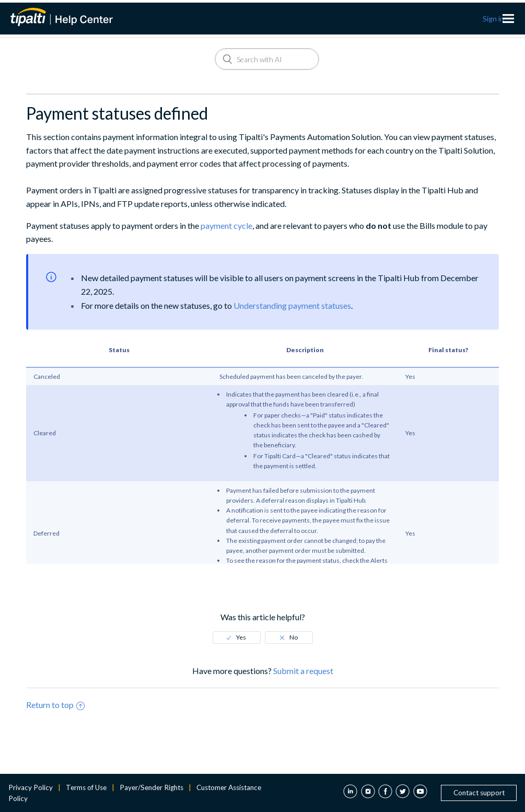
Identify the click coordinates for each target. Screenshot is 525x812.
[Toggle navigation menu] (508, 19)
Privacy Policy (31, 787)
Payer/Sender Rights (151, 787)
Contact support (479, 793)
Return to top (55, 705)
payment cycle (226, 225)
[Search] (267, 59)
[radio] (237, 637)
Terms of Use (86, 787)
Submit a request (303, 671)
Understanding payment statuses (292, 305)
